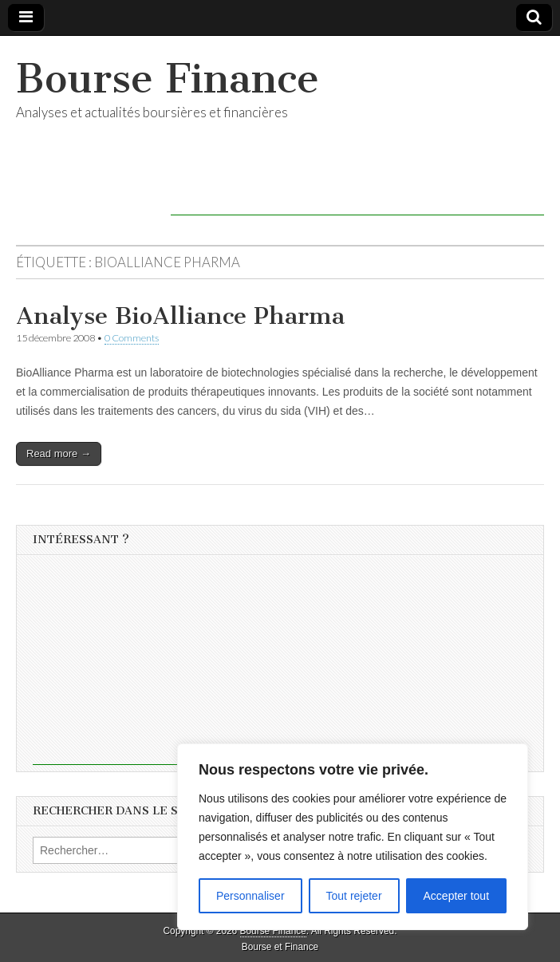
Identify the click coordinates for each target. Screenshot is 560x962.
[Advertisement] (357, 191)
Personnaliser (250, 896)
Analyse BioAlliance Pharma (180, 316)
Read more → (59, 453)
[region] (353, 837)
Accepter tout (457, 896)
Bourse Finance (168, 79)
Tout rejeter (354, 896)
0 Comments (132, 338)
